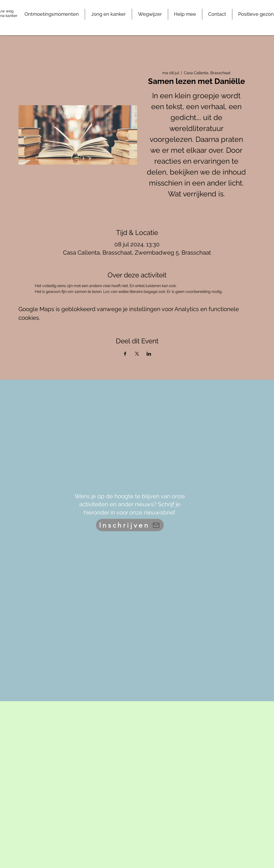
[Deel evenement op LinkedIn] (149, 354)
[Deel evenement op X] (137, 354)
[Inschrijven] (130, 525)
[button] (185, 14)
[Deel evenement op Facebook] (125, 354)
